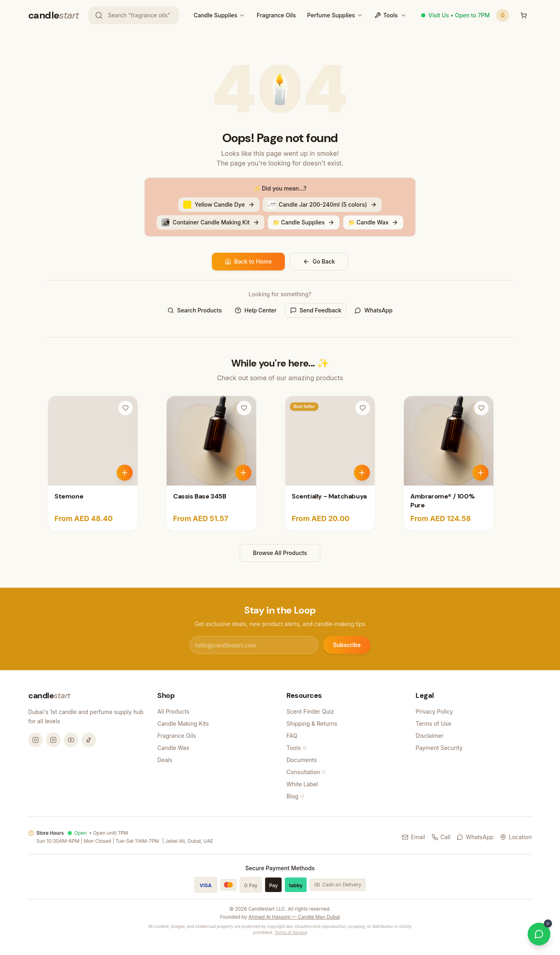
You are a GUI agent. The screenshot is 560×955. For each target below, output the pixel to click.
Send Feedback (316, 310)
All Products (173, 711)
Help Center (256, 310)
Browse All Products (280, 553)
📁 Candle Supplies (304, 222)
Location (516, 837)
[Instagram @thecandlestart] (53, 740)
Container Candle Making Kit (210, 222)
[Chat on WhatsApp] (539, 934)
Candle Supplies (215, 15)
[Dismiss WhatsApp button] (548, 924)
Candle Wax (173, 748)
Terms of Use (434, 724)
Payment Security (439, 748)
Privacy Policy (434, 711)
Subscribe (347, 645)
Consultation (306, 772)
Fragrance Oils (276, 15)
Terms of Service (291, 932)
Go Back (319, 261)
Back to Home (248, 261)
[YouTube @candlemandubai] (71, 740)
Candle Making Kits (183, 724)
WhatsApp (374, 310)
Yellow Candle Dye (219, 205)
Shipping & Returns (312, 724)
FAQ (292, 736)
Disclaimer (429, 736)
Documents (302, 760)
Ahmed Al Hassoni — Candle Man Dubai (294, 917)
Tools (391, 15)
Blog (295, 796)
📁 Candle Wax (373, 222)
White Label (302, 784)
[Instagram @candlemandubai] (36, 740)
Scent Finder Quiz (310, 711)
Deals (165, 760)
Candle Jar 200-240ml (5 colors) (322, 205)
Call (441, 837)
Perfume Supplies (331, 15)
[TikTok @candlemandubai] (89, 740)
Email (413, 837)
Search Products (195, 310)
